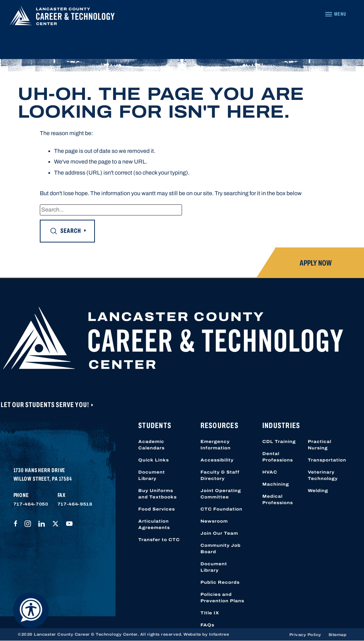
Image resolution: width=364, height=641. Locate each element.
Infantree (219, 634)
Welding (318, 491)
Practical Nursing (320, 445)
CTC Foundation (221, 509)
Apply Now (316, 263)
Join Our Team (219, 533)
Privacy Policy (305, 635)
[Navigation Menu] (335, 14)
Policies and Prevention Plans (222, 598)
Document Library (152, 475)
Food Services (157, 509)
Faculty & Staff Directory (220, 475)
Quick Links (154, 460)
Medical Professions (278, 500)
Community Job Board (221, 549)
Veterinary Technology (323, 475)
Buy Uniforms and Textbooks (157, 494)
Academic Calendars (151, 445)
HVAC (270, 472)
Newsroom (214, 521)
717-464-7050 (31, 504)
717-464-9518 (75, 504)
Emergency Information (216, 445)
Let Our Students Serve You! (45, 405)
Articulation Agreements (154, 524)
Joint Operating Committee (221, 494)
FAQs (207, 625)
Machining (276, 484)
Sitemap (338, 635)
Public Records (220, 582)
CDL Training (279, 442)
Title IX (210, 613)
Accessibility (217, 460)
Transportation (327, 460)
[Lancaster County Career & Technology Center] (62, 17)
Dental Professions (278, 457)
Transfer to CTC (159, 540)
